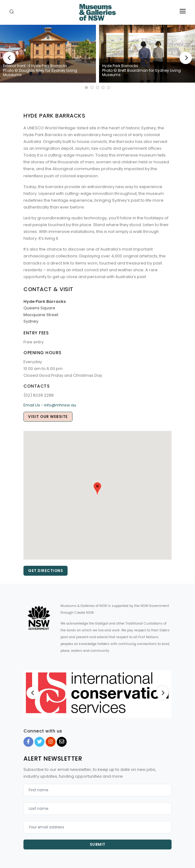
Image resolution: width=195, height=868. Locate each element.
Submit (98, 844)
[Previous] (9, 58)
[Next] (186, 58)
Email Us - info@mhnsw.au (50, 405)
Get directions (46, 571)
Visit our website (48, 417)
